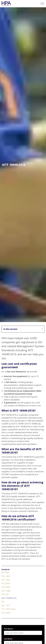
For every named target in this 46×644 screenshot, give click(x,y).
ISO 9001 (6, 573)
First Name (9, 629)
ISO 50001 (6, 587)
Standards (6, 569)
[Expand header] (42, 4)
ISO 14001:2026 (8, 609)
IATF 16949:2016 (9, 598)
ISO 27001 (6, 580)
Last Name (9, 639)
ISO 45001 (6, 583)
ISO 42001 (6, 613)
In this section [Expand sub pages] (23, 329)
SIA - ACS (6, 605)
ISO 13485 (6, 591)
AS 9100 (5, 594)
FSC (3, 602)
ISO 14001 (6, 576)
